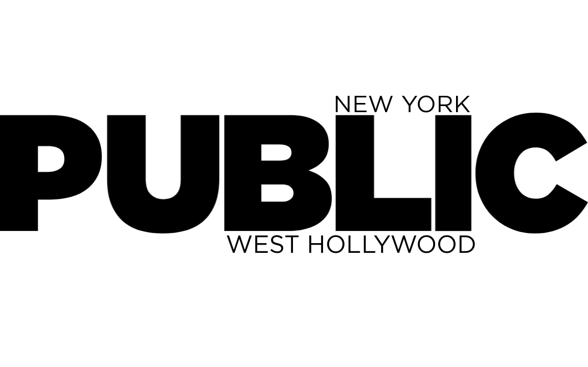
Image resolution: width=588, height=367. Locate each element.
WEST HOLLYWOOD (351, 244)
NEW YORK (402, 103)
